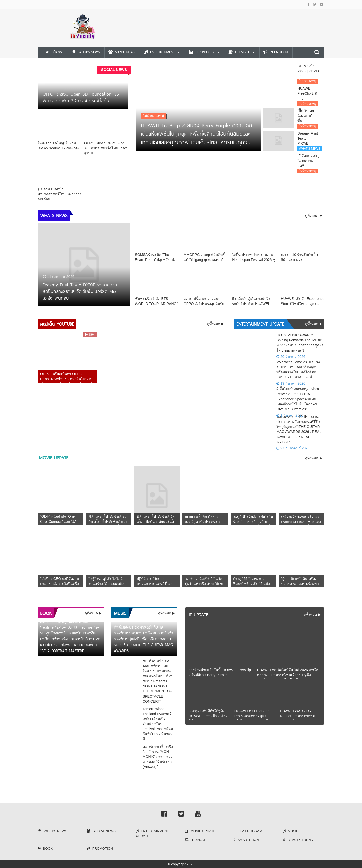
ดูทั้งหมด (214, 328)
